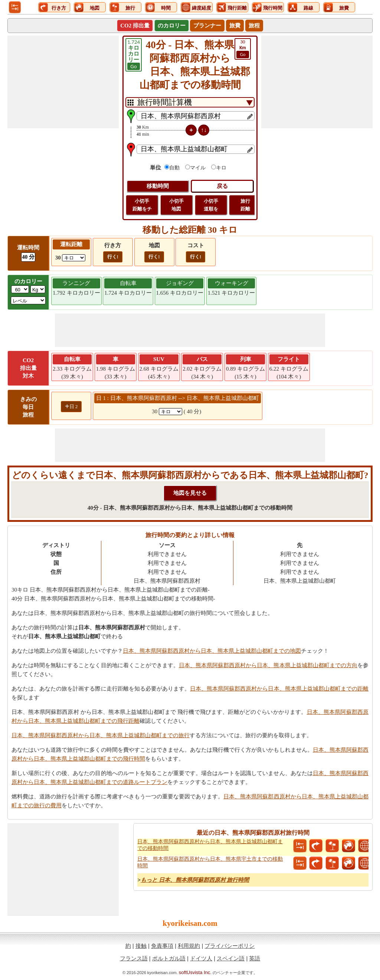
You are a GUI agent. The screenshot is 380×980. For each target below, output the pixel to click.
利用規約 (189, 946)
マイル (198, 168)
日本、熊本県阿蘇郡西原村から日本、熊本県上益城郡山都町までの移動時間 (210, 845)
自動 (174, 168)
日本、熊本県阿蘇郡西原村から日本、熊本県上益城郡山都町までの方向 (268, 665)
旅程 (254, 26)
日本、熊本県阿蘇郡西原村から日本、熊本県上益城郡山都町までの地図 (212, 651)
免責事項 (162, 946)
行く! (113, 257)
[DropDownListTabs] (190, 102)
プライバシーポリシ (230, 946)
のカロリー (172, 26)
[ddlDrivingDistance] (74, 258)
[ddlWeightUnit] (38, 289)
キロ (221, 168)
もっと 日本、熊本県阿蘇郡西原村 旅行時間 (195, 880)
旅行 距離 (245, 205)
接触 (141, 946)
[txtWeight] (20, 289)
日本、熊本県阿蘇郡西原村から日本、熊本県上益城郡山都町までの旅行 (101, 735)
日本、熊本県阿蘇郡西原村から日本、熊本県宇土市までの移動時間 (210, 862)
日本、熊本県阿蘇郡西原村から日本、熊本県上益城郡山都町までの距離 (279, 689)
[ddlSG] (28, 300)
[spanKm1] (171, 412)
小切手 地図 (176, 205)
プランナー (207, 26)
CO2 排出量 (135, 26)
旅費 (235, 26)
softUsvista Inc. (195, 972)
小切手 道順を (211, 205)
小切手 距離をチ (142, 205)
